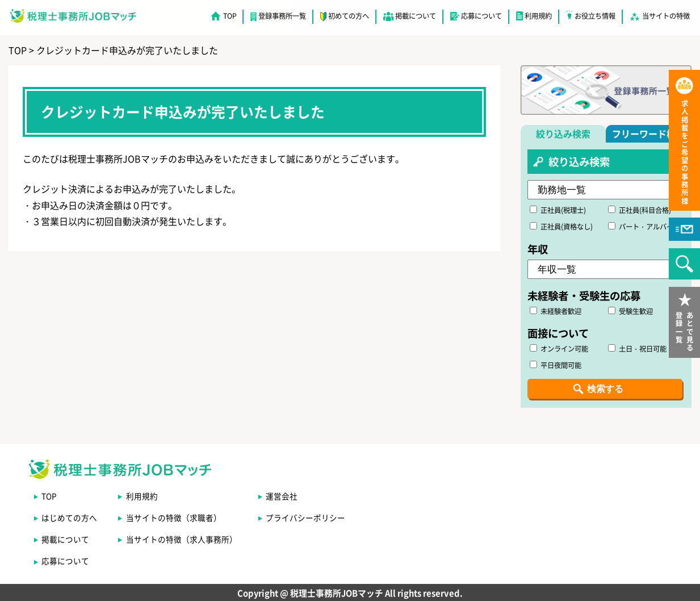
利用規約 (538, 16)
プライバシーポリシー (305, 517)
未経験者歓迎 (556, 311)
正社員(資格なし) (561, 227)
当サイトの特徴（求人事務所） (182, 539)
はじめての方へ (69, 517)
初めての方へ (349, 16)
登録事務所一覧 (282, 16)
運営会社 (282, 496)
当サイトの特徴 (666, 16)
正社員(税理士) (558, 210)
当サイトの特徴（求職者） (174, 517)
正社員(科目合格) (640, 210)
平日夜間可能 (556, 365)
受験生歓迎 (630, 311)
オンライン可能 (559, 349)
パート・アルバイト (644, 227)
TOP (230, 16)
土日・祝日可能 (637, 349)
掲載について (416, 16)
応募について (481, 16)
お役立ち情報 (595, 16)
